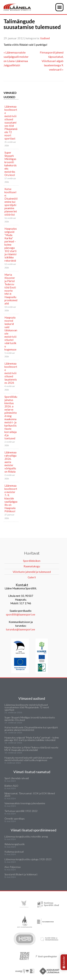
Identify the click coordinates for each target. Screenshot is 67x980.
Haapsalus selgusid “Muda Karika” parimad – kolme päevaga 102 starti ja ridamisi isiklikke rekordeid (11, 245)
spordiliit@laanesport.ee (21, 614)
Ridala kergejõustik (15, 844)
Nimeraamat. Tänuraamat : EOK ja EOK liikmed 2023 (30, 795)
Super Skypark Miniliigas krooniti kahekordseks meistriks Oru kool (11, 164)
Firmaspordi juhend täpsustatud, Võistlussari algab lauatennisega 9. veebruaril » (52, 61)
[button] (59, 7)
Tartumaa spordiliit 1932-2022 (21, 811)
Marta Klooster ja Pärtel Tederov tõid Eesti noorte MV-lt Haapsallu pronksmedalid (11, 289)
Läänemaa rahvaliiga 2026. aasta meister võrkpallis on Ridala (10, 462)
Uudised (45, 38)
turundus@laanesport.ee (21, 629)
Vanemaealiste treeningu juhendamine (25, 803)
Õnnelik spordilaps (15, 819)
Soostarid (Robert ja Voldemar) (21, 874)
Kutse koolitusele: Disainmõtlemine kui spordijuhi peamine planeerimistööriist (11, 202)
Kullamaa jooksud (14, 852)
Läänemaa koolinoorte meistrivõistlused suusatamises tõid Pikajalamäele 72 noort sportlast (11, 122)
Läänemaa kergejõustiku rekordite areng (26, 836)
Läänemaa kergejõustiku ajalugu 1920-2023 (28, 859)
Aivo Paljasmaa (13, 867)
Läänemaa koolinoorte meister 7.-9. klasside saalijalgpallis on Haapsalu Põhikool (11, 498)
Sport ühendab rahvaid (17, 778)
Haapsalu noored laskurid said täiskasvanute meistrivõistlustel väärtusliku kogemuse (11, 333)
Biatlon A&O (11, 786)
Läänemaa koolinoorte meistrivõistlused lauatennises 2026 (11, 373)
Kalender (64, 962)
